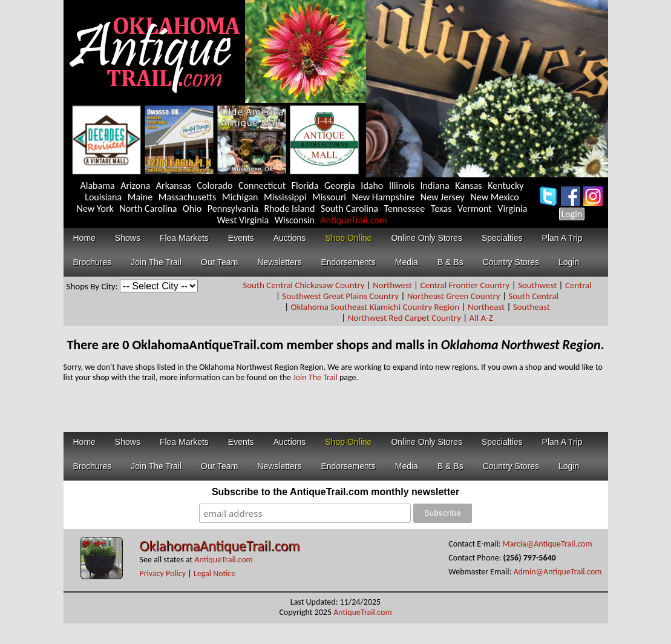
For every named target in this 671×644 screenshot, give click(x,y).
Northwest (392, 285)
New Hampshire (384, 197)
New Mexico (494, 197)
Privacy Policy (163, 573)
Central (578, 285)
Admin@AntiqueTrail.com (557, 572)
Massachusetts (188, 197)
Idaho (372, 186)
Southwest (537, 285)
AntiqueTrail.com (353, 220)
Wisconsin (295, 220)
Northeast (486, 307)
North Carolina (148, 209)
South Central (533, 296)
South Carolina (349, 209)
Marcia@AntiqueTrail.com (548, 544)
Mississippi (285, 197)
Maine (140, 197)
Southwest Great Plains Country (340, 296)
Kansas (468, 186)
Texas (441, 209)
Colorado (215, 186)
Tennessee (405, 209)
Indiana (434, 186)
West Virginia (243, 220)
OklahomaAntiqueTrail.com (220, 546)
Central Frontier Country (465, 285)
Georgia (340, 186)
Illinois (402, 186)
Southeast (532, 307)
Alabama (98, 186)
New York (95, 209)
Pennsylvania (233, 209)
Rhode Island (289, 209)
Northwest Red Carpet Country (404, 318)
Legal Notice (214, 573)
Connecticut (262, 186)
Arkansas (174, 186)
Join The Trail (315, 377)
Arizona (135, 186)
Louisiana (103, 197)
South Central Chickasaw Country (303, 285)
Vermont (475, 209)
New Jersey (443, 197)
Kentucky (506, 186)
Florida (305, 186)
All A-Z (481, 318)
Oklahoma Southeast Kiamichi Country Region (375, 307)
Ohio (192, 209)
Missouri (329, 197)
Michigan (240, 197)
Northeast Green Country (454, 296)
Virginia (512, 209)
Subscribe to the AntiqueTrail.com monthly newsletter (335, 492)
